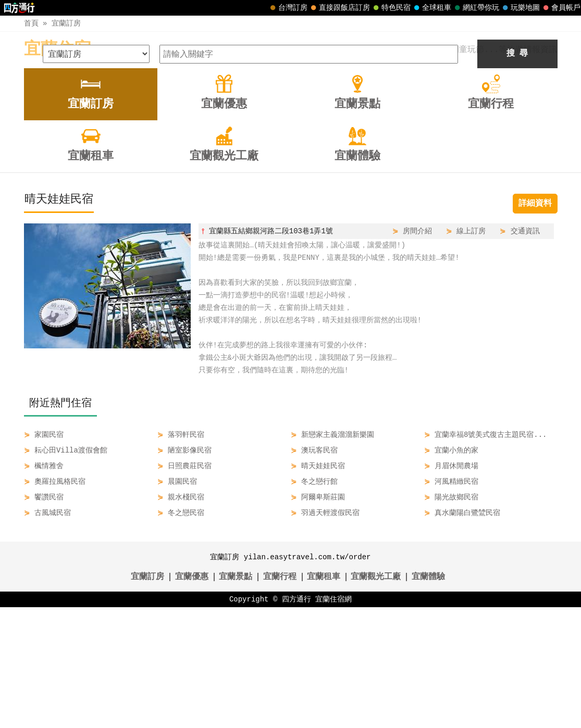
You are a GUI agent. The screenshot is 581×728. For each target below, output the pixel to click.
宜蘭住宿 (57, 50)
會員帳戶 (561, 8)
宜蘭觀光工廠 (376, 698)
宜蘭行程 (280, 698)
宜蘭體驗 (428, 698)
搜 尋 (517, 174)
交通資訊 (525, 352)
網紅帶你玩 (476, 8)
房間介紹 (417, 352)
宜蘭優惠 (192, 698)
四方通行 (296, 720)
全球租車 (431, 8)
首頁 (31, 23)
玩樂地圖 (520, 8)
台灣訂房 (288, 8)
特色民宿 (391, 8)
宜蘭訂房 (66, 23)
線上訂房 (471, 352)
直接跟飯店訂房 (339, 8)
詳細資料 (535, 324)
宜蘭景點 (236, 698)
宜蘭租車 (324, 698)
